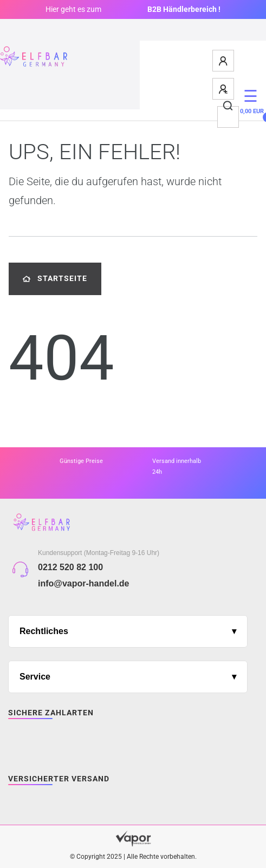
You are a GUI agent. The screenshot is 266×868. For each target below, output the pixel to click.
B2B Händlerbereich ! (184, 9)
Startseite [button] (55, 279)
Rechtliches (44, 631)
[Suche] (228, 106)
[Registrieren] (224, 89)
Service (35, 677)
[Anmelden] (224, 61)
